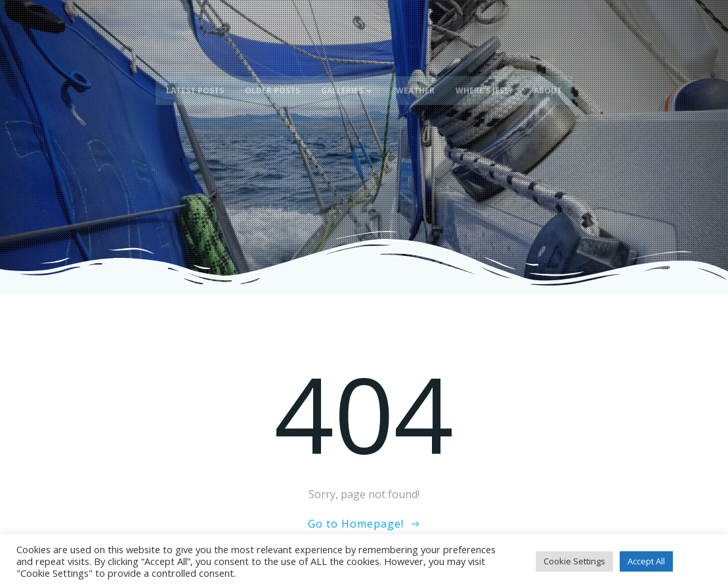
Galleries (348, 84)
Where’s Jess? (484, 84)
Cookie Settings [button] (574, 561)
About (548, 84)
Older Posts (272, 84)
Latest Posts (195, 84)
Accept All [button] (646, 561)
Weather (415, 84)
